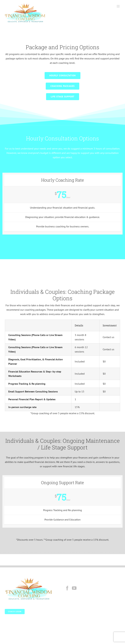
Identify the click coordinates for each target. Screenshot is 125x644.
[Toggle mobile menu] (118, 6)
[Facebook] (67, 588)
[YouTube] (74, 588)
